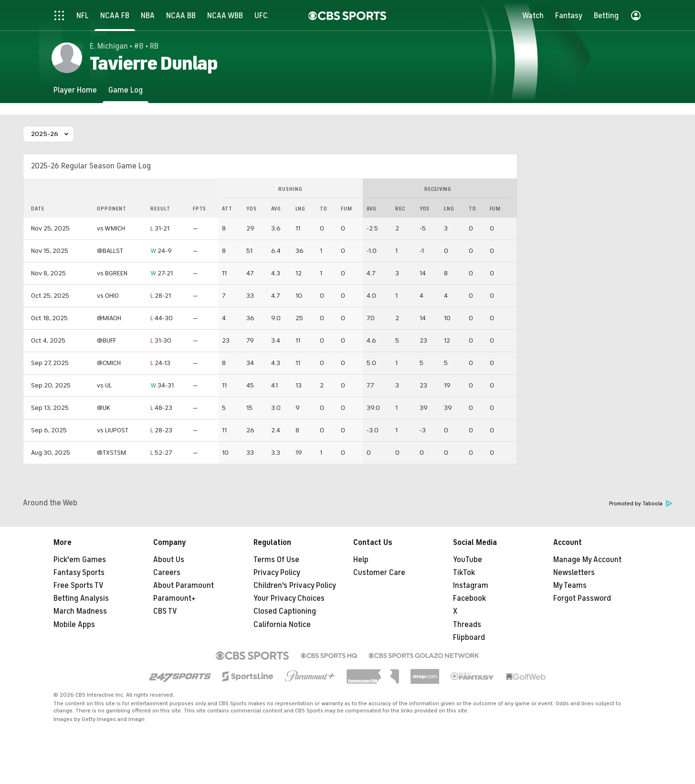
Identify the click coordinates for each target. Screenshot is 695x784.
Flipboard (469, 638)
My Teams (570, 585)
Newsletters (574, 573)
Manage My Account (587, 560)
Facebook (469, 598)
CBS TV (165, 611)
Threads (467, 625)
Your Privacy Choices (289, 598)
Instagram (471, 585)
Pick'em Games (80, 560)
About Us (169, 560)
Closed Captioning (285, 611)
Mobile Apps (74, 625)
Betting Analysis (81, 598)
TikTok (464, 573)
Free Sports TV (79, 585)
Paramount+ (174, 598)
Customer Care (379, 573)
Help (361, 560)
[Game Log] (126, 90)
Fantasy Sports (79, 573)
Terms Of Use (276, 560)
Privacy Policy (277, 573)
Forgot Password (582, 598)
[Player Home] (75, 90)
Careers (167, 573)
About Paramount (184, 585)
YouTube (468, 560)
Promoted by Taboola (641, 504)
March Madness (80, 611)
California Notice (282, 625)
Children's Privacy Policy (295, 585)
